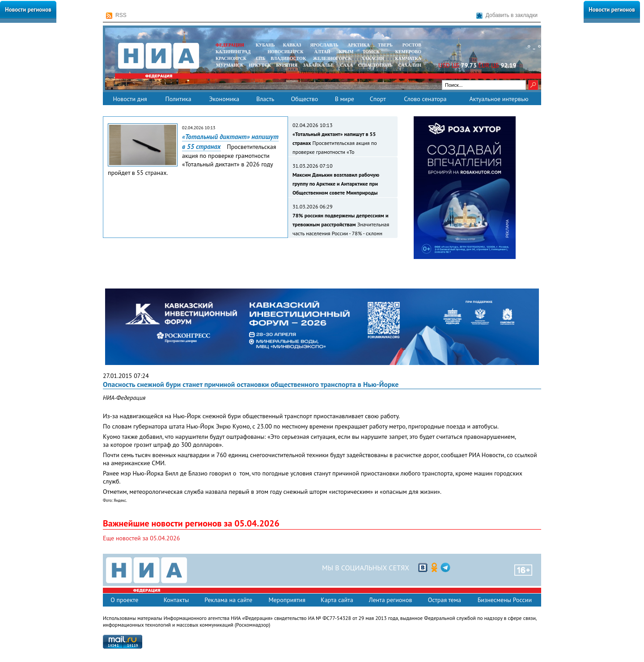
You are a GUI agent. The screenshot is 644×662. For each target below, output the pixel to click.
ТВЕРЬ (385, 45)
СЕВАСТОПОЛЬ (375, 65)
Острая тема (445, 600)
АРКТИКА (359, 45)
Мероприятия (287, 600)
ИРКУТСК (260, 65)
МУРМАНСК (230, 65)
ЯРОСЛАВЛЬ (324, 45)
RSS (116, 15)
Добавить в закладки (507, 15)
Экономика (224, 99)
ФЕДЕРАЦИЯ (230, 45)
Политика (178, 99)
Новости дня (130, 99)
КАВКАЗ (292, 45)
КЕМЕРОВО (408, 52)
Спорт (378, 99)
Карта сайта (337, 600)
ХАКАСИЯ (372, 58)
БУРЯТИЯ (287, 65)
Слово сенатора (425, 99)
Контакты (176, 600)
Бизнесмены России (505, 600)
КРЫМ (346, 52)
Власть (265, 99)
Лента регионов (391, 600)
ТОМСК (372, 52)
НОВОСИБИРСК (285, 52)
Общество (304, 99)
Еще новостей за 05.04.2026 (141, 538)
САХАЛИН (410, 65)
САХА (346, 65)
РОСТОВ (412, 45)
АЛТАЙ (322, 52)
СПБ (261, 58)
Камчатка (408, 58)
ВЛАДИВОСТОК (288, 58)
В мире (345, 99)
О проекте (124, 600)
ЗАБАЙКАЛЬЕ (319, 65)
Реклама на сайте (228, 600)
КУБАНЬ (265, 45)
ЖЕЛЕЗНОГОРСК (332, 58)
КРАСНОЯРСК (231, 58)
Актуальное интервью (499, 99)
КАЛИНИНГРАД (233, 52)
